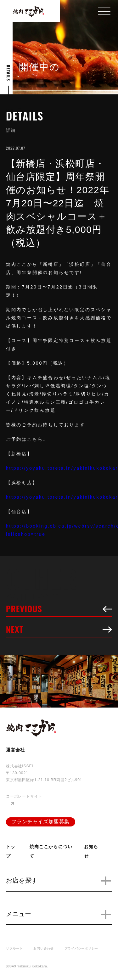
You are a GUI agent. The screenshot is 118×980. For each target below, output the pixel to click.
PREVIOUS (59, 610)
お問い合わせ (44, 948)
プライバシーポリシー (81, 948)
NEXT (59, 630)
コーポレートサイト (24, 796)
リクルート (14, 948)
